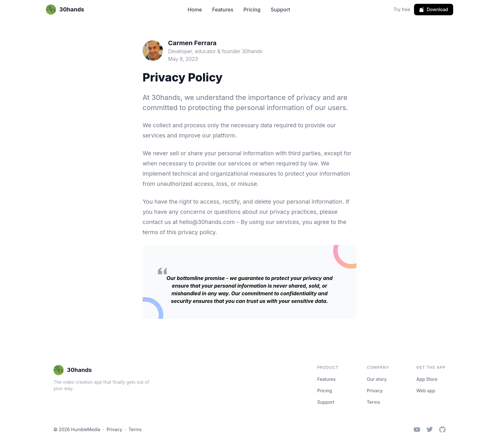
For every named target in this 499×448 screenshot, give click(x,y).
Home (195, 10)
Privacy (375, 391)
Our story (377, 379)
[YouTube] (417, 430)
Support (280, 10)
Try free (402, 9)
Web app (426, 391)
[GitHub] (442, 430)
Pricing (252, 10)
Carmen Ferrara (192, 43)
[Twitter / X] (430, 430)
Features (223, 10)
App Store (427, 379)
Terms (373, 402)
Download (434, 9)
